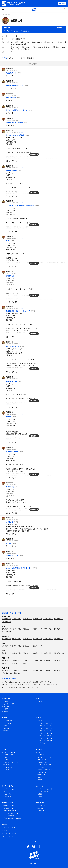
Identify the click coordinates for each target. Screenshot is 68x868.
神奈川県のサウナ (7, 632)
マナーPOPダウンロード (10, 813)
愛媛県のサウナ (17, 663)
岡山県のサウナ (27, 660)
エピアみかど (10, 487)
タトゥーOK (29, 685)
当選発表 (6, 726)
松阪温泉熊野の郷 (12, 170)
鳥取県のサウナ (7, 660)
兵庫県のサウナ (38, 653)
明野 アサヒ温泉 (11, 98)
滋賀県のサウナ (7, 653)
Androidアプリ (7, 797)
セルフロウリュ (13, 682)
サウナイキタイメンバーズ (45, 789)
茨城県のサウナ (7, 629)
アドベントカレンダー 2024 (45, 726)
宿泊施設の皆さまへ (9, 808)
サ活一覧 (40, 701)
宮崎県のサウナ (58, 670)
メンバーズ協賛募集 (9, 816)
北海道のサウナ (7, 619)
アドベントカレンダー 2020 (45, 736)
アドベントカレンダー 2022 (45, 731)
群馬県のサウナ (27, 629)
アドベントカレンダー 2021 (45, 733)
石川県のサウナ (27, 639)
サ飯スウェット (8, 760)
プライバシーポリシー (8, 837)
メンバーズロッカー (43, 792)
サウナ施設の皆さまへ (9, 806)
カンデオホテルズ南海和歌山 (15, 135)
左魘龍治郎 (16, 20)
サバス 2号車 (41, 767)
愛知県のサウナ (27, 646)
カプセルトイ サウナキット (45, 770)
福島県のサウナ (7, 622)
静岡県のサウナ (17, 646)
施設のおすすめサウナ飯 (44, 757)
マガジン (40, 721)
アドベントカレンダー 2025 (45, 723)
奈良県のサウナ (48, 653)
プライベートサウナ (32, 688)
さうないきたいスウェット (11, 762)
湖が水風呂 (22, 688)
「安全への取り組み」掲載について (13, 818)
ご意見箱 (40, 811)
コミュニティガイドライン (9, 834)
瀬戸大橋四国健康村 (12, 452)
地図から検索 (7, 706)
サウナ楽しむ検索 (42, 762)
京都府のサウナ (17, 653)
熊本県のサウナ (38, 670)
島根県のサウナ (17, 660)
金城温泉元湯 (10, 276)
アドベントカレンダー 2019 (45, 738)
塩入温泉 (9, 543)
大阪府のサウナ (27, 653)
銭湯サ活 (40, 780)
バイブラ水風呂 (19, 685)
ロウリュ (5, 682)
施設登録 (6, 711)
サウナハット (7, 757)
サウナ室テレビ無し (8, 685)
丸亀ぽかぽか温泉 (12, 381)
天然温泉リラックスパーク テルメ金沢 (18, 311)
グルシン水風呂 (34, 682)
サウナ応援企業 (42, 772)
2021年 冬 (6, 770)
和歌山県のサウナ (59, 653)
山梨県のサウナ (48, 639)
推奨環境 (4, 825)
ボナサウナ (51, 682)
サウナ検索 (6, 701)
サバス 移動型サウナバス (44, 765)
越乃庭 (8, 241)
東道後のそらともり (12, 556)
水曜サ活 (40, 752)
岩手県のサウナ (27, 619)
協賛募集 (6, 731)
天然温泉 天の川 (11, 73)
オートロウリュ (23, 682)
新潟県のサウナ (7, 639)
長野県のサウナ (58, 639)
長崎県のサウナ (27, 670)
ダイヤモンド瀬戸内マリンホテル (16, 110)
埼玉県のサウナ (38, 629)
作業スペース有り (52, 685)
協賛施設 (40, 794)
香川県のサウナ (7, 663)
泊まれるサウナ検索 (9, 704)
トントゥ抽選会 (8, 721)
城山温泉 (9, 417)
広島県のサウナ (38, 660)
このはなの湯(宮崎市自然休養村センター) (19, 568)
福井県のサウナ (38, 639)
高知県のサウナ (27, 663)
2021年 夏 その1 (8, 765)
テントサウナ (6, 688)
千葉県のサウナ (48, 629)
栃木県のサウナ (17, 629)
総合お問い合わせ (42, 808)
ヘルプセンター (42, 806)
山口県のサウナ (48, 660)
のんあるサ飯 (41, 755)
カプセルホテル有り (39, 685)
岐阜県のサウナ (7, 646)
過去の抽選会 (7, 728)
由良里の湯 (9, 522)
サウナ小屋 (14, 688)
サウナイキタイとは (9, 789)
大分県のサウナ (48, 670)
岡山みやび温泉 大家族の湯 (15, 122)
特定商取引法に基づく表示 (9, 828)
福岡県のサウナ (7, 670)
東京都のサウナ (58, 629)
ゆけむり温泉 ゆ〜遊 (12, 346)
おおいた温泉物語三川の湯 (18, 39)
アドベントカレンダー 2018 (45, 741)
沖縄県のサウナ (18, 673)
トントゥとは (7, 723)
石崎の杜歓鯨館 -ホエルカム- (15, 85)
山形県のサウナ (58, 619)
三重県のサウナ (38, 646)
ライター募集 (41, 743)
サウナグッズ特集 (8, 755)
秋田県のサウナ (48, 619)
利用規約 (4, 831)
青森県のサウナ (17, 619)
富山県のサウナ (17, 639)
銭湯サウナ (43, 682)
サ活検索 (6, 709)
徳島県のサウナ (58, 660)
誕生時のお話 (7, 792)
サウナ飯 (21, 133)
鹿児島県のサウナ (7, 673)
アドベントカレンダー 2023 (45, 728)
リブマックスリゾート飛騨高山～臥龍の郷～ (20, 205)
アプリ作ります (42, 760)
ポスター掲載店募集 (9, 811)
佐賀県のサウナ (17, 670)
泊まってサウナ (42, 777)
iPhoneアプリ (7, 794)
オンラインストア (8, 752)
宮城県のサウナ (38, 619)
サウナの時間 (41, 775)
